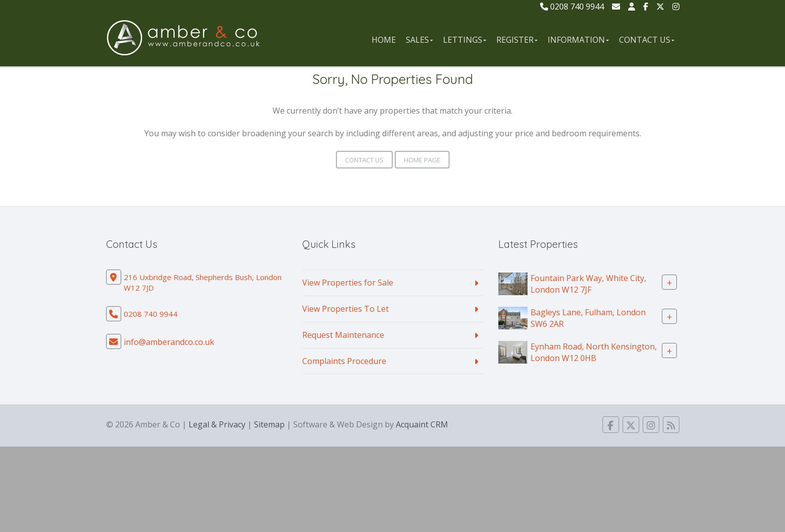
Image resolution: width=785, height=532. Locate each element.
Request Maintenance (343, 335)
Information (578, 40)
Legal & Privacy (217, 424)
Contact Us (647, 40)
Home (384, 40)
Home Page (422, 160)
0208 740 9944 (572, 7)
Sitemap (269, 424)
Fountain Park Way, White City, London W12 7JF (588, 284)
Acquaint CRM (422, 424)
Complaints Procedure (344, 361)
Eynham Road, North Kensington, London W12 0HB (594, 352)
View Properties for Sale (348, 283)
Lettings (465, 40)
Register (517, 40)
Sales (419, 40)
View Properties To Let (345, 309)
